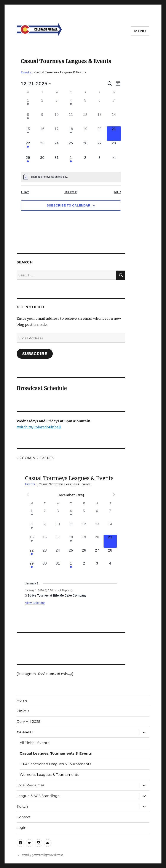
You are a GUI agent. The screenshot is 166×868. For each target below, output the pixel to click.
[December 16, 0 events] (42, 134)
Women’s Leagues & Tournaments (49, 775)
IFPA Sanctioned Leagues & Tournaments (55, 764)
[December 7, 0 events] (114, 105)
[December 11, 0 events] (71, 119)
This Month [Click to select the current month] (71, 192)
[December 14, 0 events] (114, 119)
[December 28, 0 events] (114, 148)
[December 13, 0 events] (100, 119)
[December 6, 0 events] (100, 105)
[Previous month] (28, 495)
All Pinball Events (34, 743)
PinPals (23, 711)
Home (22, 700)
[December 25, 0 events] (71, 148)
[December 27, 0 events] (100, 148)
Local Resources (31, 785)
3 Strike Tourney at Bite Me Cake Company (56, 595)
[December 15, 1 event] (28, 134)
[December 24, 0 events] (57, 148)
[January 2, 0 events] (85, 162)
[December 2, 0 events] (42, 105)
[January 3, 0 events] (100, 162)
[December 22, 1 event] (28, 148)
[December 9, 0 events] (42, 119)
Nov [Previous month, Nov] (25, 192)
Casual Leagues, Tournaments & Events (56, 753)
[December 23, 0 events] (42, 148)
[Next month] (114, 495)
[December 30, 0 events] (42, 162)
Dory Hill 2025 (28, 722)
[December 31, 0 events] (57, 162)
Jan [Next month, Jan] (117, 192)
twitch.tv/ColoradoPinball (39, 427)
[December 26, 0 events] (85, 148)
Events (26, 72)
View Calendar (35, 603)
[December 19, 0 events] (85, 134)
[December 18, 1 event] (71, 134)
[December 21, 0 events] (114, 134)
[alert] (71, 177)
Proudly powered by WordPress (42, 855)
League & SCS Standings (38, 796)
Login (22, 828)
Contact (24, 817)
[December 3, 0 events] (57, 105)
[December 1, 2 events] (28, 105)
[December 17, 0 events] (57, 134)
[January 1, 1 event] (71, 162)
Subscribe (35, 354)
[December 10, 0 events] (57, 119)
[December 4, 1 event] (71, 105)
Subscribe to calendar (69, 205)
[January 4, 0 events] (114, 162)
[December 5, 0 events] (85, 105)
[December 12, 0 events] (85, 119)
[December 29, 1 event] (28, 162)
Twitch (22, 806)
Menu (140, 31)
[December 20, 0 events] (100, 134)
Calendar (25, 732)
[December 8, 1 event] (28, 119)
